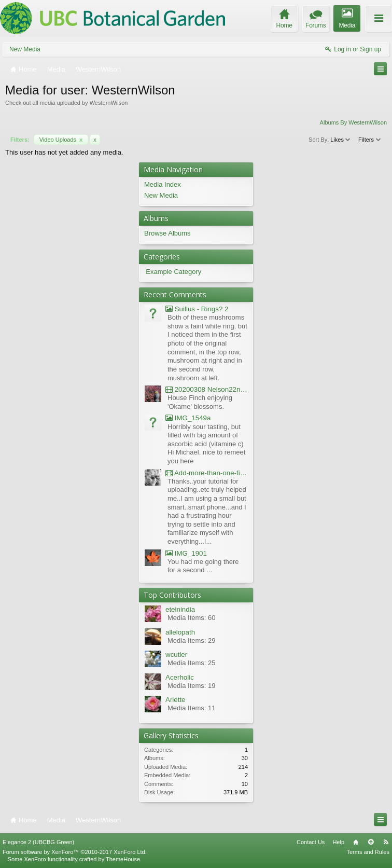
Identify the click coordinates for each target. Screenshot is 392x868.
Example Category (173, 272)
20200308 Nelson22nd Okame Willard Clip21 (207, 389)
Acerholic (180, 677)
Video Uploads (61, 140)
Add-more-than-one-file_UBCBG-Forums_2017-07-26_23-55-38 (207, 473)
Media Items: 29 (192, 640)
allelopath (180, 632)
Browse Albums (167, 233)
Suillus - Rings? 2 (197, 309)
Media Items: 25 (192, 663)
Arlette (176, 700)
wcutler (176, 655)
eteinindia (180, 609)
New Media (25, 49)
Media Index (163, 184)
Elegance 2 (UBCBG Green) (38, 842)
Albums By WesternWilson (353, 122)
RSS (386, 842)
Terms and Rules (368, 852)
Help (338, 842)
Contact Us (311, 842)
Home (356, 842)
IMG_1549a (188, 418)
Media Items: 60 (192, 618)
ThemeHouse (123, 859)
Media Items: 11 (192, 708)
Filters (370, 140)
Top (371, 842)
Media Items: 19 (192, 686)
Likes (341, 140)
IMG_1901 (186, 553)
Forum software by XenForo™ (75, 852)
